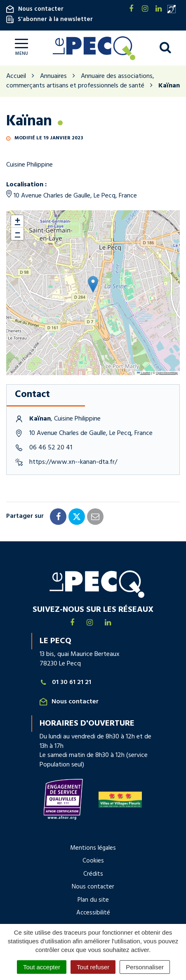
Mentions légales (93, 848)
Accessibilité (93, 913)
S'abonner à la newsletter (49, 19)
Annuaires (53, 76)
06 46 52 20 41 (51, 448)
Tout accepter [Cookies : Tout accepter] (42, 967)
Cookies (93, 861)
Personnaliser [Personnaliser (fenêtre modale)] (145, 967)
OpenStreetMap (167, 373)
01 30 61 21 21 (66, 683)
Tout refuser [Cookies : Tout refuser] (93, 967)
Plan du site (93, 900)
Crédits (93, 874)
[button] (93, 284)
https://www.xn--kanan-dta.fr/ (73, 462)
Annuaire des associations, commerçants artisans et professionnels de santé (80, 81)
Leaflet (144, 373)
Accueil (16, 76)
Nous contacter (35, 9)
